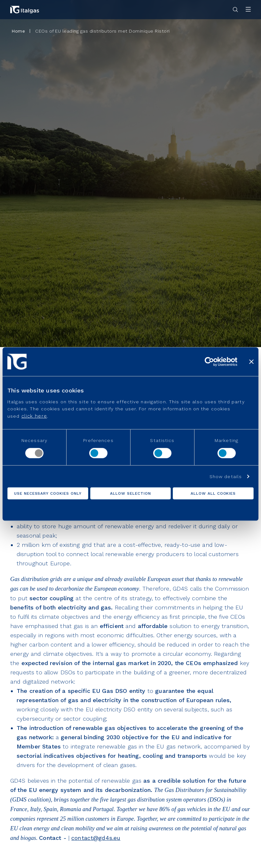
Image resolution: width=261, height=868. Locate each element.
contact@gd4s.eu (96, 838)
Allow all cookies (213, 493)
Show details (226, 476)
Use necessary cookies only (48, 493)
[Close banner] (251, 362)
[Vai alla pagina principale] (25, 10)
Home (18, 31)
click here (34, 416)
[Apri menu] (248, 10)
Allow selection (130, 493)
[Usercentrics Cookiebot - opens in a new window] (209, 362)
